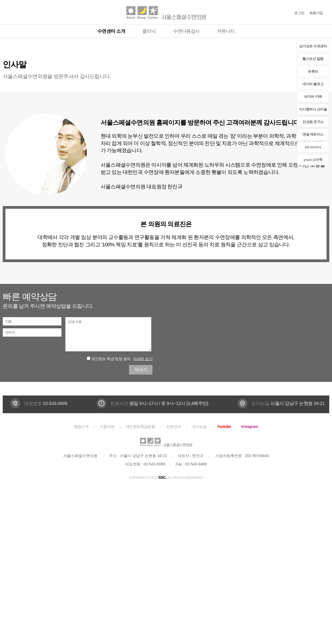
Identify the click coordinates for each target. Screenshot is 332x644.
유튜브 (313, 71)
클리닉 (149, 31)
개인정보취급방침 (140, 427)
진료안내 (174, 427)
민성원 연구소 (313, 122)
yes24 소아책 (313, 160)
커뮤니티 (226, 31)
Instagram (250, 427)
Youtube (224, 427)
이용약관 (107, 427)
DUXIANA (313, 147)
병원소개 (81, 427)
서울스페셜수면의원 (166, 12)
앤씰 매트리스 (313, 134)
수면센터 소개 (111, 31)
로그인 (299, 13)
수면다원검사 (186, 31)
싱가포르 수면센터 (313, 46)
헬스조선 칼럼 (313, 59)
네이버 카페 (313, 96)
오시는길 (199, 427)
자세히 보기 (143, 359)
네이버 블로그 (313, 84)
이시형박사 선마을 (313, 109)
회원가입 (316, 13)
